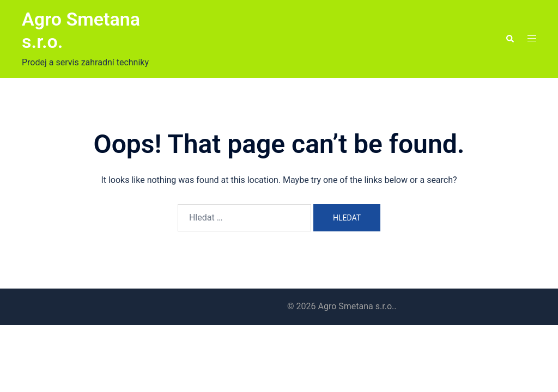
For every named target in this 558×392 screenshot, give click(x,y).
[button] (510, 39)
